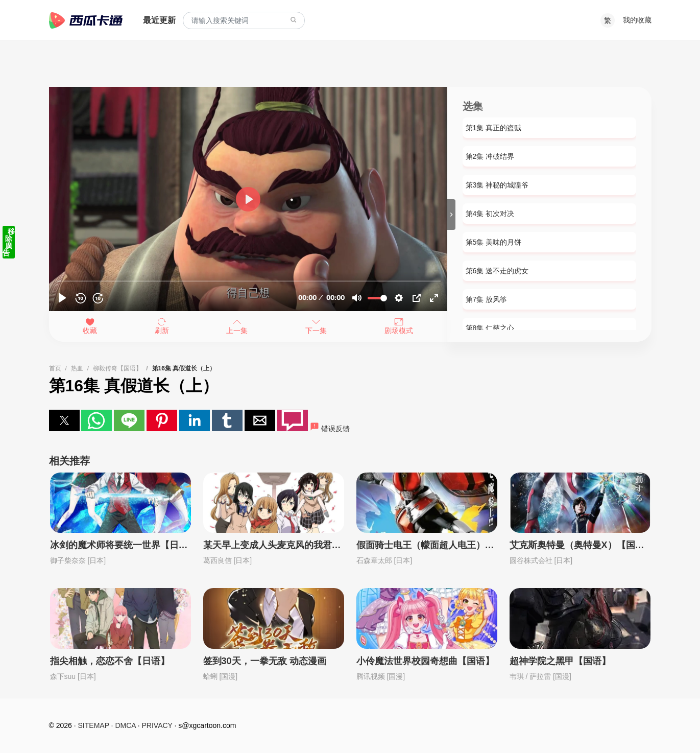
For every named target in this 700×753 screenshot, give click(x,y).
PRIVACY (157, 725)
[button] (64, 420)
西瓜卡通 (86, 20)
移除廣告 (9, 242)
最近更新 (159, 20)
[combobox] (244, 21)
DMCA (125, 725)
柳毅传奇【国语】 (117, 368)
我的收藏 (637, 20)
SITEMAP (94, 725)
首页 (55, 368)
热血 (77, 368)
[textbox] (244, 21)
